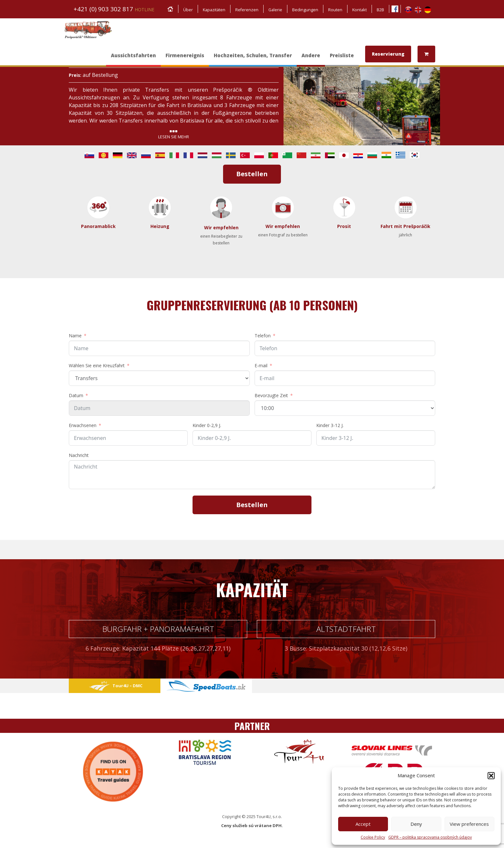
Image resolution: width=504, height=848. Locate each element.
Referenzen (245, 10)
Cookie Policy (373, 837)
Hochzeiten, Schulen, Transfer (253, 59)
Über (185, 10)
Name (75, 336)
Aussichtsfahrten (133, 59)
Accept (363, 824)
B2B (380, 10)
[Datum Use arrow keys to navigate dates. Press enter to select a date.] (159, 408)
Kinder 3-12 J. (330, 425)
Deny (416, 824)
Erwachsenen (83, 425)
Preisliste (342, 59)
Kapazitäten (212, 10)
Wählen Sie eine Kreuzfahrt (97, 365)
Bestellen (252, 174)
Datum (76, 395)
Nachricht (79, 455)
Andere (311, 59)
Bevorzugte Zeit (271, 395)
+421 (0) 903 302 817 (114, 9)
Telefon (263, 336)
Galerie (274, 10)
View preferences (469, 824)
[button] (491, 776)
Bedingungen (305, 10)
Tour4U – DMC (115, 686)
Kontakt (359, 10)
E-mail (261, 365)
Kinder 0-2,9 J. (207, 425)
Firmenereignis (185, 59)
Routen (335, 10)
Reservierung (388, 54)
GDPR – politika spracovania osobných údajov (430, 837)
